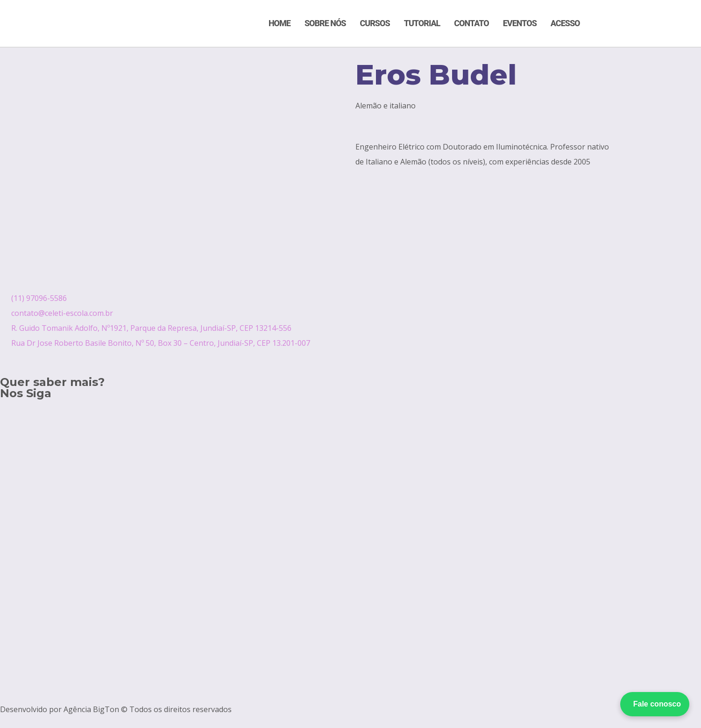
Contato (471, 23)
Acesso (565, 23)
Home (280, 23)
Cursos (375, 23)
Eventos (520, 23)
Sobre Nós (325, 23)
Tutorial (422, 23)
